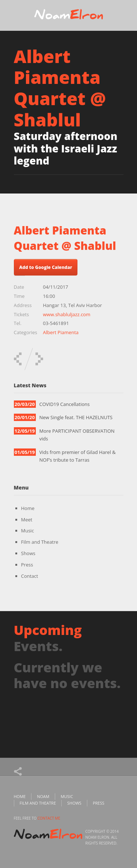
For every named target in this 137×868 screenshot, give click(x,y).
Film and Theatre (40, 542)
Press (27, 565)
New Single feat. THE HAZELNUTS (76, 417)
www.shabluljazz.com (67, 314)
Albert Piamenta (61, 332)
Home (28, 508)
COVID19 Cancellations (65, 404)
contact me (49, 818)
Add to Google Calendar (46, 267)
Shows (28, 553)
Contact (30, 576)
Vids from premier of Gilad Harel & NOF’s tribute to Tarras (78, 456)
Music (28, 531)
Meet (27, 520)
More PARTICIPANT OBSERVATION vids (77, 435)
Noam (43, 796)
